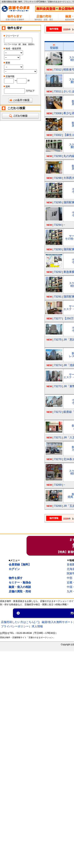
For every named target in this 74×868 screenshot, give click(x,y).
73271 (58, 437)
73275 (58, 339)
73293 (58, 249)
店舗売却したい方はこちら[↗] (20, 622)
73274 (58, 365)
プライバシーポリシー (15, 626)
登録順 (54, 46)
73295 (58, 202)
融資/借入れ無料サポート (57, 622)
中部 (70, 578)
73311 (58, 91)
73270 (58, 459)
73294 (58, 225)
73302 (58, 135)
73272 (58, 412)
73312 (58, 69)
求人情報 (37, 626)
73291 (58, 296)
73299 (58, 156)
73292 (58, 272)
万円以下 (30, 91)
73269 (58, 485)
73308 (58, 113)
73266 (58, 506)
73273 (58, 386)
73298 (58, 178)
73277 (58, 318)
